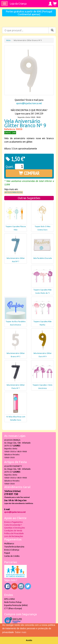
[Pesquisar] (52, 30)
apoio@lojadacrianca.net (29, 103)
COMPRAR (29, 173)
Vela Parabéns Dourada (43, 258)
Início (8, 40)
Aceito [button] (29, 640)
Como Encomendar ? (13, 525)
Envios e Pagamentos (14, 522)
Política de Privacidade (14, 533)
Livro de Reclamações (14, 536)
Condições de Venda (13, 531)
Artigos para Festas (14, 192)
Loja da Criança (18, 4)
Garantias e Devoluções (15, 528)
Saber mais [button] (20, 632)
